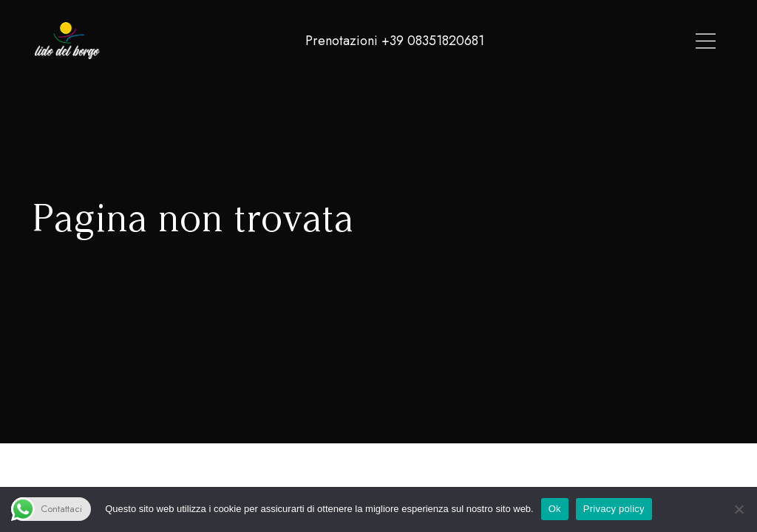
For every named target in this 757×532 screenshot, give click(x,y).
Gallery (692, 69)
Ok (555, 509)
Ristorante (343, 69)
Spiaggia (271, 69)
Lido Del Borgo (186, 69)
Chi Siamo (473, 69)
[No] (739, 509)
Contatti (543, 69)
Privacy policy (614, 509)
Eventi (408, 69)
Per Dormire (619, 69)
